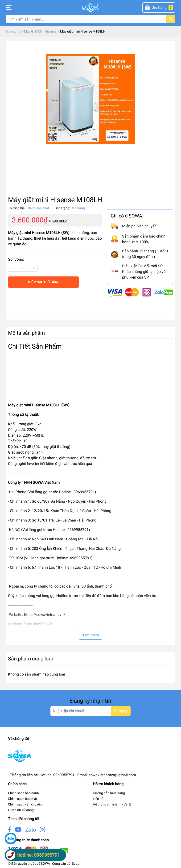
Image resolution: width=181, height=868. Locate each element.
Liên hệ (98, 799)
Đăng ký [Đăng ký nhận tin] (121, 711)
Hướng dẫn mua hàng (109, 793)
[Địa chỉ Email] (90, 711)
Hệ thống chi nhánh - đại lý (112, 804)
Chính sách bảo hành (23, 793)
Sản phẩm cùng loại (30, 659)
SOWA (45, 864)
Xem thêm (90, 635)
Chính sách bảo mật (23, 799)
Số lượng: (16, 259)
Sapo (76, 864)
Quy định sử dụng (21, 810)
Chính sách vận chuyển (25, 804)
